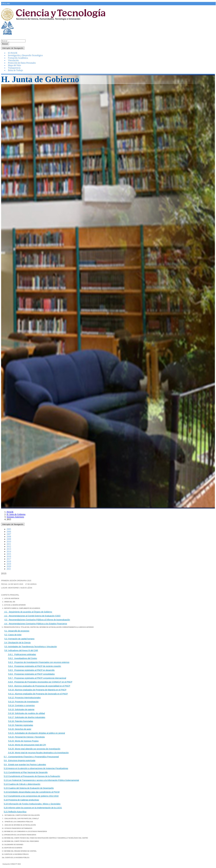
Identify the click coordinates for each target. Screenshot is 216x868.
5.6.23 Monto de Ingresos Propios (23, 741)
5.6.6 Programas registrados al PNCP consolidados (31, 674)
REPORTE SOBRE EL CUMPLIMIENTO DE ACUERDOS (22, 608)
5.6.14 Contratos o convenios (21, 705)
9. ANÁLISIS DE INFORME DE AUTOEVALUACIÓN (19, 825)
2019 (9, 564)
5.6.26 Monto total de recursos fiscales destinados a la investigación (38, 753)
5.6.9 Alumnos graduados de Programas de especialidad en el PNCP (39, 686)
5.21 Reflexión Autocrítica (15, 812)
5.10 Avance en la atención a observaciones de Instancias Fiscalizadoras (36, 768)
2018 (9, 561)
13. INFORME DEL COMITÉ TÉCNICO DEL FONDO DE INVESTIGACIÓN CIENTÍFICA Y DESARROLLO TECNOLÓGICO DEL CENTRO (45, 838)
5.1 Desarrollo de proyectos (17, 631)
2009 (9, 539)
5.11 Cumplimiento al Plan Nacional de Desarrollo (26, 772)
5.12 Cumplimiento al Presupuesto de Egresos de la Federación (32, 776)
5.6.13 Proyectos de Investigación (23, 702)
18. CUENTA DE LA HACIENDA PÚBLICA (15, 854)
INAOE (10, 512)
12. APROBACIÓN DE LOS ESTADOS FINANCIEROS (19, 835)
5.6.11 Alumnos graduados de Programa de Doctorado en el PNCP (38, 694)
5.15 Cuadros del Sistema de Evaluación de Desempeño (29, 788)
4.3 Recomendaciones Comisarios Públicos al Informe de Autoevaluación (37, 620)
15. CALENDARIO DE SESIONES (13, 845)
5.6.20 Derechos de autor (20, 729)
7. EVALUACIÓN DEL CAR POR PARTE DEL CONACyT (20, 819)
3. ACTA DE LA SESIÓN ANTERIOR (14, 605)
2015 (9, 554)
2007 (9, 534)
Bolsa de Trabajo (15, 70)
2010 (9, 542)
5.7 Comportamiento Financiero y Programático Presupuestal (31, 757)
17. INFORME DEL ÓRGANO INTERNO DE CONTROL (19, 851)
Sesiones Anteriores (15, 517)
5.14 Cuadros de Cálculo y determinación (22, 784)
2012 (9, 547)
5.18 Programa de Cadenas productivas (21, 800)
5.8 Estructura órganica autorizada (20, 761)
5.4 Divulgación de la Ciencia (17, 643)
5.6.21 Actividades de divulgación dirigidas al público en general (37, 733)
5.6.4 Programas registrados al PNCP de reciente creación (35, 666)
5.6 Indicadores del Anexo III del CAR (21, 650)
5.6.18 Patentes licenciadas (21, 721)
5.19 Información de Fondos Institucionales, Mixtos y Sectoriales (32, 804)
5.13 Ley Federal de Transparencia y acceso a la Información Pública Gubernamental (41, 780)
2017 (9, 559)
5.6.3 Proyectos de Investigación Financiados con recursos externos (39, 662)
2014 (9, 551)
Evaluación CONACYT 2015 (12, 864)
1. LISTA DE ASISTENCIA (11, 599)
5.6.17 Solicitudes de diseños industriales (27, 717)
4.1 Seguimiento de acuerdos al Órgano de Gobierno (28, 612)
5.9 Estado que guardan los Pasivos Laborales (25, 765)
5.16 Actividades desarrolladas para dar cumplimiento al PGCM (32, 792)
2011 (9, 544)
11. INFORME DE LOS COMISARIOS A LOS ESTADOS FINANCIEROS (24, 832)
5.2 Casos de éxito (13, 635)
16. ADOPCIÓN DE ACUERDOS (12, 848)
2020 (9, 566)
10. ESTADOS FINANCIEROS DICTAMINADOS (17, 828)
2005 (9, 529)
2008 (9, 537)
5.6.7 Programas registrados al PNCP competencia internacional (37, 678)
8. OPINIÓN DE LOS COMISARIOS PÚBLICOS (17, 822)
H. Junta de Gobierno (16, 514)
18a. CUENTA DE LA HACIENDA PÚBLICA (16, 858)
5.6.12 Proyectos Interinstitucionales (24, 698)
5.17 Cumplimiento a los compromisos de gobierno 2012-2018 (31, 796)
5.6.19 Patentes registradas (21, 725)
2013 (9, 549)
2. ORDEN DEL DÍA (9, 602)
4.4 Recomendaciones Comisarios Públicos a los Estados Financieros (35, 624)
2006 (9, 532)
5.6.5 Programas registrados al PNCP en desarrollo (31, 670)
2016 (9, 556)
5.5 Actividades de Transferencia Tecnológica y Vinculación (31, 647)
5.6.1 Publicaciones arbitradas (22, 654)
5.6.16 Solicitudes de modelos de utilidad (26, 713)
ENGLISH (6, 4)
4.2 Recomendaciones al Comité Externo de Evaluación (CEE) (32, 616)
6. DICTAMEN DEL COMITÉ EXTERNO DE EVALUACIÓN (21, 815)
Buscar (5, 44)
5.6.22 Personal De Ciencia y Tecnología (26, 737)
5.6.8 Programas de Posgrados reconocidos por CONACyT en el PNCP (40, 682)
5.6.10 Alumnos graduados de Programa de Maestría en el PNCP (37, 690)
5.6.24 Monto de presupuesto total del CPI (27, 745)
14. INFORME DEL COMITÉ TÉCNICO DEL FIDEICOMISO (20, 841)
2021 (9, 569)
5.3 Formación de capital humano (19, 639)
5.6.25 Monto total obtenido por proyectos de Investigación (34, 749)
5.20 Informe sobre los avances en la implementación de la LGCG (33, 808)
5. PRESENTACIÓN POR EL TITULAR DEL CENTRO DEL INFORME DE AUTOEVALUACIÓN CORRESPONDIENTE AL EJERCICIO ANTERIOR (48, 627)
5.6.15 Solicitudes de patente (21, 709)
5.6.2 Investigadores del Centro (23, 658)
